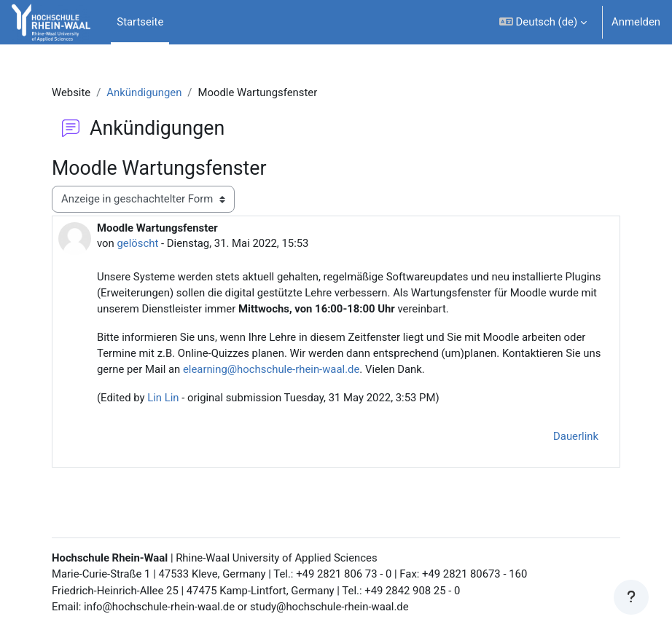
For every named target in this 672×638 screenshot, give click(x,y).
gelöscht (137, 243)
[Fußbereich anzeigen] (631, 597)
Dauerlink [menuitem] (576, 436)
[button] (543, 22)
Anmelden (636, 22)
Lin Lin (163, 398)
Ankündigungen (144, 92)
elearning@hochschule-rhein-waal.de (271, 369)
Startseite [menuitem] (140, 22)
